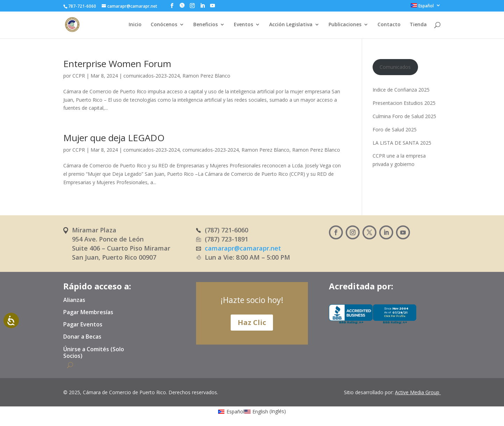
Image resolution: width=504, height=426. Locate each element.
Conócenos (164, 25)
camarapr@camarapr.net (243, 248)
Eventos (243, 25)
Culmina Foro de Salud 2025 (404, 116)
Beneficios (206, 25)
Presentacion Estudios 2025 (404, 103)
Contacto (389, 25)
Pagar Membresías (88, 312)
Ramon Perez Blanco (206, 76)
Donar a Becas (82, 337)
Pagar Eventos (83, 325)
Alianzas (74, 300)
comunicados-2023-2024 (152, 76)
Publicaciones (345, 25)
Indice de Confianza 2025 (401, 90)
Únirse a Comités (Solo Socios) (94, 353)
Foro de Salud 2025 (395, 129)
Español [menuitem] (235, 411)
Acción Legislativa (291, 25)
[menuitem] (426, 7)
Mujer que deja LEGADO (114, 138)
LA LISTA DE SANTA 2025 (402, 143)
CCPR (79, 76)
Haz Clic (252, 322)
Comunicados (395, 67)
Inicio (135, 25)
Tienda (418, 25)
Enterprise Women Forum (117, 64)
